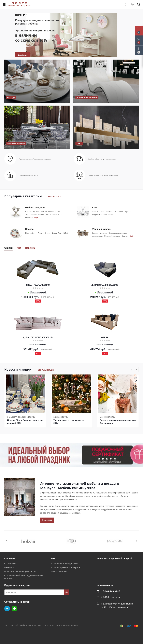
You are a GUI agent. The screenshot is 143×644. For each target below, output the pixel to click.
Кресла (95, 233)
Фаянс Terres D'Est (60, 233)
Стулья (28, 212)
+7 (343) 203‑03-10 (111, 591)
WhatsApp (14, 609)
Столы (58, 212)
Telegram (7, 609)
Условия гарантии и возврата (65, 567)
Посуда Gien (31, 233)
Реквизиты (10, 567)
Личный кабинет (59, 571)
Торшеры (128, 212)
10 (83, 52)
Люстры (96, 212)
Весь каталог (54, 196)
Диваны (104, 233)
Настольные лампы (114, 212)
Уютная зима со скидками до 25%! (69, 422)
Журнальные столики (35, 214)
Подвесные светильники (103, 214)
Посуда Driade (44, 233)
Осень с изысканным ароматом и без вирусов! (118, 422)
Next (136, 370)
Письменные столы (54, 214)
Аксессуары (97, 236)
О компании (10, 563)
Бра (102, 212)
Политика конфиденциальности (20, 571)
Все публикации (46, 370)
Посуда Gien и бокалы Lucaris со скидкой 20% (25, 422)
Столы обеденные (112, 236)
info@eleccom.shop (111, 597)
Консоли (29, 217)
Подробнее (47, 520)
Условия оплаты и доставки (64, 563)
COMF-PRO (22, 15)
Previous (132, 370)
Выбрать (23, 55)
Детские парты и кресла (43, 212)
